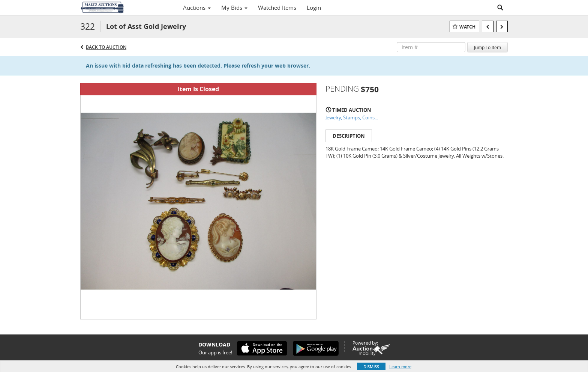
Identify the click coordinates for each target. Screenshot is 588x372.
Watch (467, 27)
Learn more (400, 367)
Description (349, 136)
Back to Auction (106, 47)
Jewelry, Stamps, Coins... (352, 117)
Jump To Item (487, 47)
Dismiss (371, 367)
